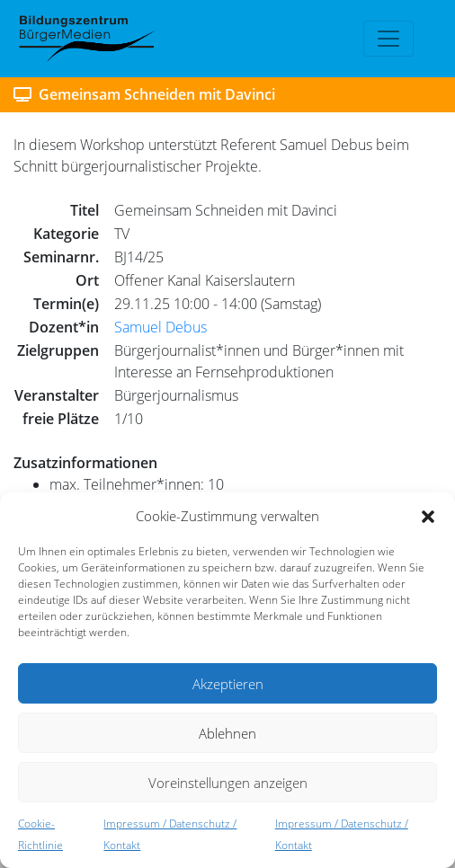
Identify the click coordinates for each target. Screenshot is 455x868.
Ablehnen (227, 733)
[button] (428, 516)
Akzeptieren (228, 684)
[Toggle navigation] (388, 39)
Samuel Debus (161, 327)
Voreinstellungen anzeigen (228, 783)
